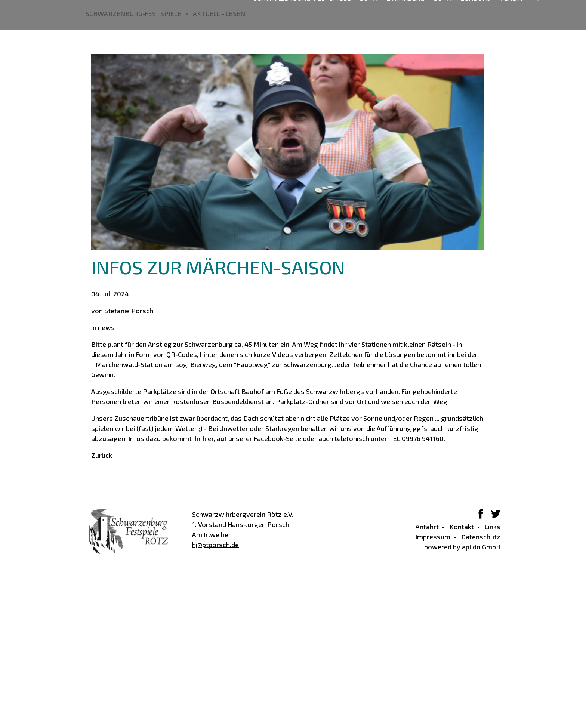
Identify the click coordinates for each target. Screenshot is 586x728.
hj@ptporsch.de (215, 697)
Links (493, 679)
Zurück (102, 608)
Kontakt (462, 679)
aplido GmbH (481, 699)
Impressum (433, 689)
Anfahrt (427, 679)
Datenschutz (481, 689)
